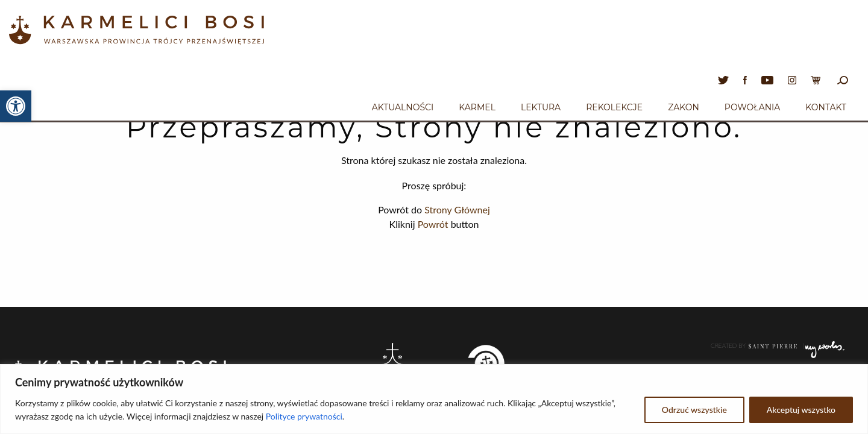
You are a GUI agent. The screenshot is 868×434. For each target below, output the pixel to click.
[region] (434, 399)
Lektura (541, 107)
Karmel (477, 107)
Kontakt (826, 107)
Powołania (753, 107)
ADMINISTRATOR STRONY (773, 362)
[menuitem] (403, 105)
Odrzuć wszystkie (694, 410)
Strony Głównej (457, 209)
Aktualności (403, 107)
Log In (836, 334)
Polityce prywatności (304, 416)
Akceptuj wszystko (801, 410)
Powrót (433, 224)
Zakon (684, 107)
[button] (16, 106)
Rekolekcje (614, 107)
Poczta (829, 362)
